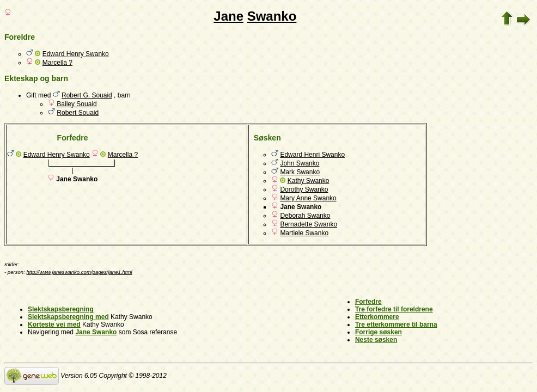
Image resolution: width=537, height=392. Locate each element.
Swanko (272, 16)
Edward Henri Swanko (312, 155)
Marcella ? (57, 63)
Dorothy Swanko (304, 189)
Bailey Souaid (77, 104)
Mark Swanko (300, 172)
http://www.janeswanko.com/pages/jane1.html (80, 272)
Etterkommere (377, 317)
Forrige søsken (379, 332)
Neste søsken (376, 340)
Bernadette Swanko (309, 224)
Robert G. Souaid (87, 95)
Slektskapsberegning (61, 309)
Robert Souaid (78, 113)
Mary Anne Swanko (308, 198)
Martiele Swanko (304, 233)
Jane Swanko (96, 332)
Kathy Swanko (309, 181)
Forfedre (368, 302)
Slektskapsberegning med (68, 317)
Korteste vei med (54, 324)
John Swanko (300, 163)
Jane (228, 16)
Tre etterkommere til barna (396, 324)
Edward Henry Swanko (76, 54)
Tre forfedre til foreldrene (394, 309)
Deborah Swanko (305, 216)
